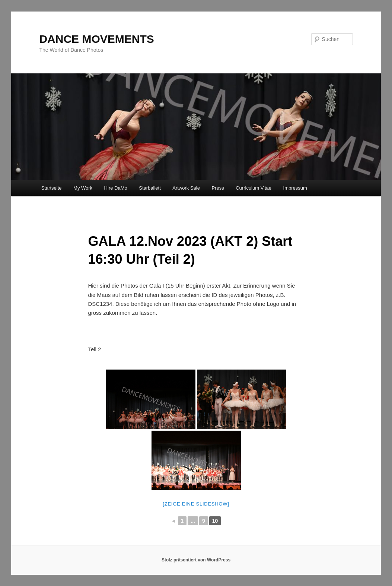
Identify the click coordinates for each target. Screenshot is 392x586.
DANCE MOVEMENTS (96, 39)
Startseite (52, 188)
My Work (83, 188)
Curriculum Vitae (254, 188)
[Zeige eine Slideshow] (196, 504)
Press (218, 188)
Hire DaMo (116, 188)
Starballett (150, 188)
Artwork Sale (186, 188)
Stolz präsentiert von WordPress (196, 560)
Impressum (295, 188)
